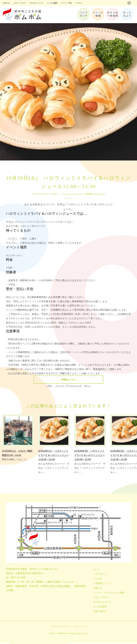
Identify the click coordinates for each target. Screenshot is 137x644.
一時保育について (102, 584)
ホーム (97, 570)
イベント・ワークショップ (72, 194)
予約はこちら (69, 380)
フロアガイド (100, 575)
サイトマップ (80, 627)
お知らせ (98, 589)
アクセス (98, 579)
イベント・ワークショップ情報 (109, 593)
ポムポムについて (102, 603)
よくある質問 (100, 607)
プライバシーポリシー (61, 627)
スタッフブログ (101, 598)
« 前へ (50, 386)
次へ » (87, 386)
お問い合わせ (100, 612)
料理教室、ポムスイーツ (95, 194)
